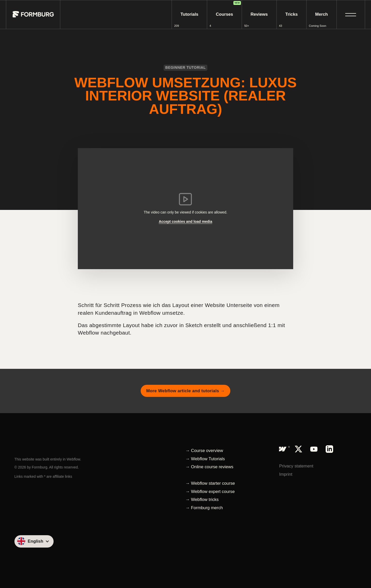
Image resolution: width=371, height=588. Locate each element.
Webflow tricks (205, 500)
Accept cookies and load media (185, 221)
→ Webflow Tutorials (205, 459)
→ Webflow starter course (210, 483)
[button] (351, 15)
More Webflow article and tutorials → (185, 391)
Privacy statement (296, 466)
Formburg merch (207, 508)
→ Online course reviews (209, 467)
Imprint (286, 474)
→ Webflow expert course (210, 492)
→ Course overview (204, 451)
